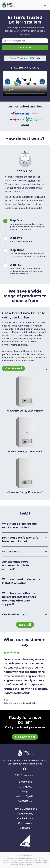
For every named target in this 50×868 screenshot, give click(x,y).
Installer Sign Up (25, 796)
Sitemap (25, 828)
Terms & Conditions (25, 809)
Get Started (14, 368)
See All (25, 625)
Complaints (25, 823)
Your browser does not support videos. (25, 84)
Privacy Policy (25, 814)
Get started (25, 48)
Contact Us (25, 801)
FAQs (25, 791)
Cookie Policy (25, 818)
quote (32, 181)
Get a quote (25, 787)
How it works (25, 782)
